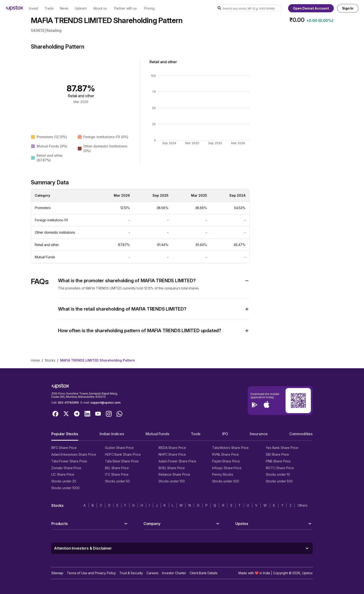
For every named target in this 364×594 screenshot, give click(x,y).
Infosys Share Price (227, 468)
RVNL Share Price (226, 454)
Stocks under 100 (172, 481)
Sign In (348, 8)
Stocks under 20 (64, 481)
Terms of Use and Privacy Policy (91, 573)
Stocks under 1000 (65, 488)
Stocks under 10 (278, 474)
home (35, 360)
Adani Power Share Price (177, 461)
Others (303, 505)
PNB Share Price (278, 461)
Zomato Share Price (66, 468)
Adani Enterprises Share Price (74, 454)
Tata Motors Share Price (230, 448)
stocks (50, 360)
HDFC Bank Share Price (123, 454)
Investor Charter (174, 573)
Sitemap (57, 573)
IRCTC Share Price (280, 468)
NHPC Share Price (172, 454)
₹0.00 (297, 20)
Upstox (307, 573)
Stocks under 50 (117, 481)
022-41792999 (68, 403)
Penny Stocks (223, 474)
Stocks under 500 (279, 481)
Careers (153, 573)
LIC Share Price (63, 474)
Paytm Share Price (226, 461)
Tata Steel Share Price (122, 461)
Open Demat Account (311, 8)
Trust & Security (131, 573)
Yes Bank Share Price (282, 448)
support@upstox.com (106, 403)
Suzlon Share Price (119, 448)
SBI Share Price (277, 454)
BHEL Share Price (172, 468)
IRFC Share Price (64, 448)
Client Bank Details (204, 573)
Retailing (54, 30)
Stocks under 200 (226, 481)
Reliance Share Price (174, 474)
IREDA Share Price (172, 448)
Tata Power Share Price (69, 461)
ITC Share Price (117, 474)
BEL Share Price (117, 468)
